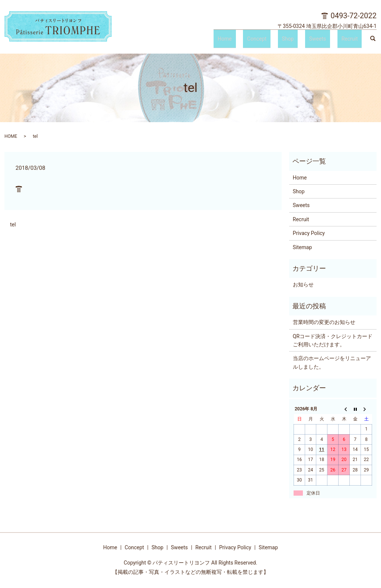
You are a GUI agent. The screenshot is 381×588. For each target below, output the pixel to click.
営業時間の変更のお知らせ (324, 322)
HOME (11, 136)
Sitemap (302, 247)
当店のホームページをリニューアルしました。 (332, 362)
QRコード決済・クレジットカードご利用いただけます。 (333, 340)
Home (261, 40)
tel (13, 225)
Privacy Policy (309, 233)
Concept (285, 40)
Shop (308, 40)
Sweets (330, 40)
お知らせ (303, 285)
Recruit (354, 40)
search (373, 41)
